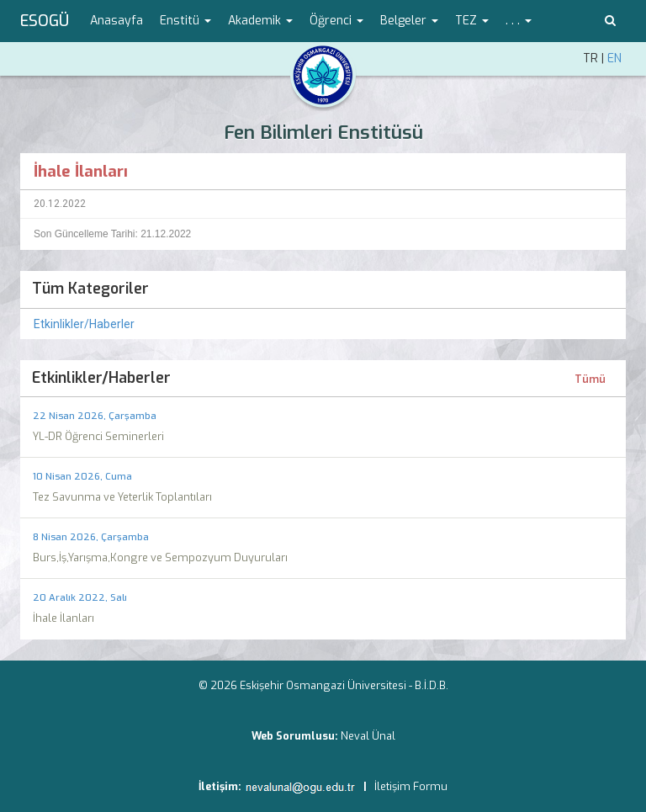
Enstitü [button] (185, 21)
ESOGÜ (45, 21)
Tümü (590, 379)
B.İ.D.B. (432, 685)
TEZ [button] (472, 21)
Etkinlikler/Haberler (84, 324)
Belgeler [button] (409, 21)
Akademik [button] (260, 21)
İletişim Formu (411, 786)
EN (614, 58)
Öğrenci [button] (336, 21)
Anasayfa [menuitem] (116, 21)
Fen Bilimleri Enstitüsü (323, 133)
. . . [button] (519, 21)
